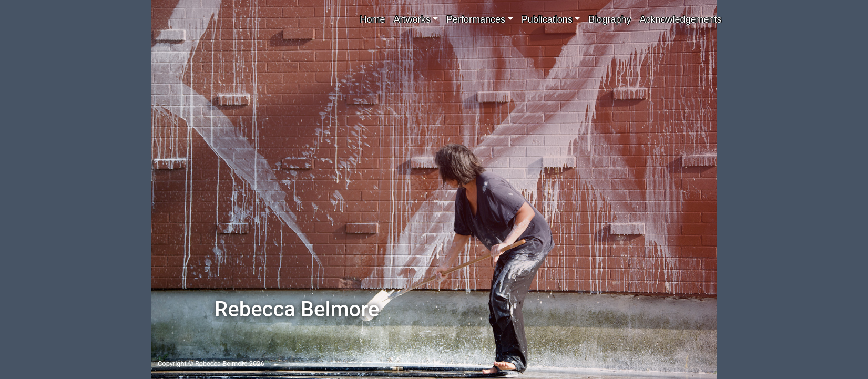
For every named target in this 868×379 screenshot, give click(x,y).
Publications (547, 19)
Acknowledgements (680, 19)
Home (372, 19)
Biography (610, 19)
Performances (476, 19)
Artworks (412, 19)
